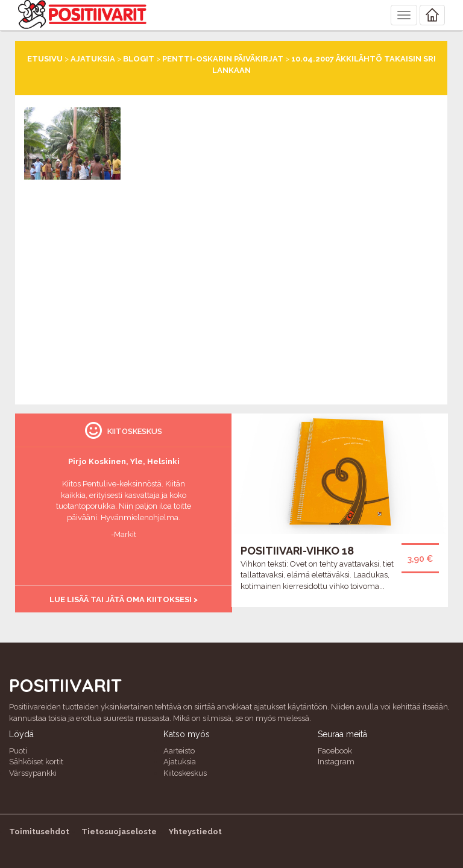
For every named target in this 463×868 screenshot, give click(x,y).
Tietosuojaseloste (119, 832)
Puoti (18, 751)
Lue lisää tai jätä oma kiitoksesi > (124, 599)
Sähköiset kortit (36, 762)
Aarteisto (179, 751)
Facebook (335, 751)
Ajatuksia (93, 59)
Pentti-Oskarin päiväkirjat (223, 59)
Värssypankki (33, 773)
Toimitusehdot (39, 832)
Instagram (336, 762)
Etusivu (45, 59)
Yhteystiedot (195, 832)
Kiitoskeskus (185, 773)
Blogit (139, 59)
